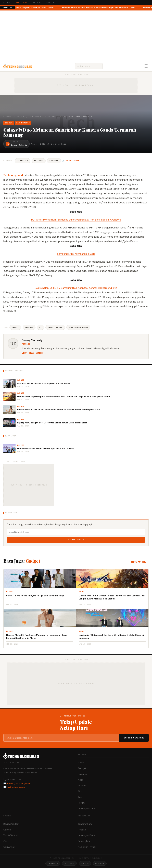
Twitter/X (69, 863)
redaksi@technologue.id (18, 783)
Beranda (7, 117)
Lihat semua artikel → (34, 353)
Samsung (29, 327)
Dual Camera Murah (78, 327)
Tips (80, 797)
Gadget (21, 117)
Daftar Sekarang (134, 738)
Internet (82, 786)
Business (83, 774)
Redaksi (82, 830)
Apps (81, 780)
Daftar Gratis (76, 540)
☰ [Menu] (146, 66)
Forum (81, 803)
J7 (40, 327)
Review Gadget (11, 824)
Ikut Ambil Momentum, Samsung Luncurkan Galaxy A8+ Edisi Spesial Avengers (76, 220)
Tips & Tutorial (11, 835)
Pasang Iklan (85, 841)
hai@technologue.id (16, 787)
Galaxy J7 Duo (55, 327)
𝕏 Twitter (23, 161)
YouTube (85, 863)
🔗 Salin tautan (71, 161)
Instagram (53, 863)
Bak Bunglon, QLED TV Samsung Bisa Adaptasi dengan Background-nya (76, 288)
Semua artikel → (140, 562)
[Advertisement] (76, 36)
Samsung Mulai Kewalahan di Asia (76, 254)
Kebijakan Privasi (87, 847)
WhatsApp (39, 161)
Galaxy (15, 327)
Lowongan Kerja (86, 809)
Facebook (54, 161)
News (81, 763)
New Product (36, 117)
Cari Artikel (9, 847)
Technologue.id (13, 175)
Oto (80, 791)
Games (7, 830)
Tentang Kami (85, 824)
